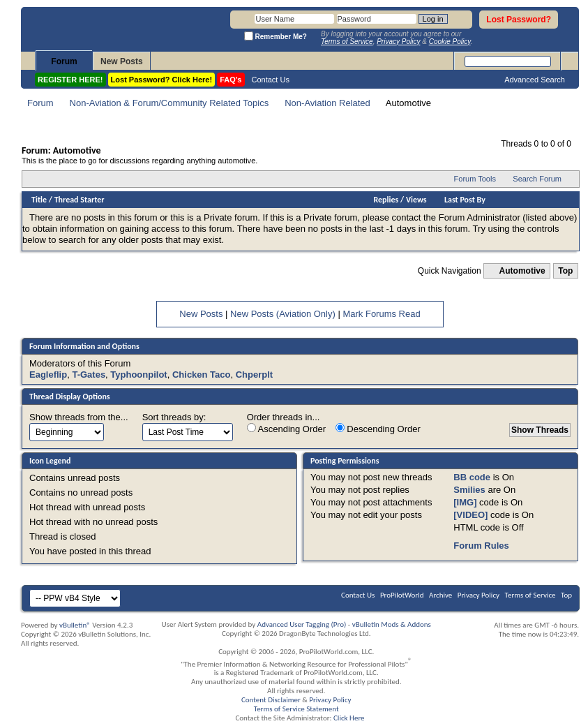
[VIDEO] (470, 515)
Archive (440, 595)
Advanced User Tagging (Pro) (302, 624)
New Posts (122, 61)
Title (39, 200)
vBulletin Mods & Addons (392, 624)
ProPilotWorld (402, 595)
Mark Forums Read (381, 314)
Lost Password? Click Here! (162, 80)
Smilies (469, 490)
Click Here (349, 718)
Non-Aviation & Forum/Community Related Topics (169, 103)
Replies (386, 200)
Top (565, 271)
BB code (472, 477)
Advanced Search (535, 80)
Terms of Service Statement (296, 709)
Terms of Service (530, 595)
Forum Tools (475, 179)
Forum (64, 61)
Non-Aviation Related (327, 103)
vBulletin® (75, 625)
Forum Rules (481, 546)
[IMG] (465, 502)
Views (416, 200)
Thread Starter (80, 200)
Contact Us (271, 80)
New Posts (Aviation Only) (283, 314)
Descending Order (378, 429)
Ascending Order (286, 429)
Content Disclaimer (271, 700)
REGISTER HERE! (70, 80)
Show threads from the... (79, 417)
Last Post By (465, 200)
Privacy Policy (478, 595)
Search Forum (537, 179)
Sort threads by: (174, 417)
